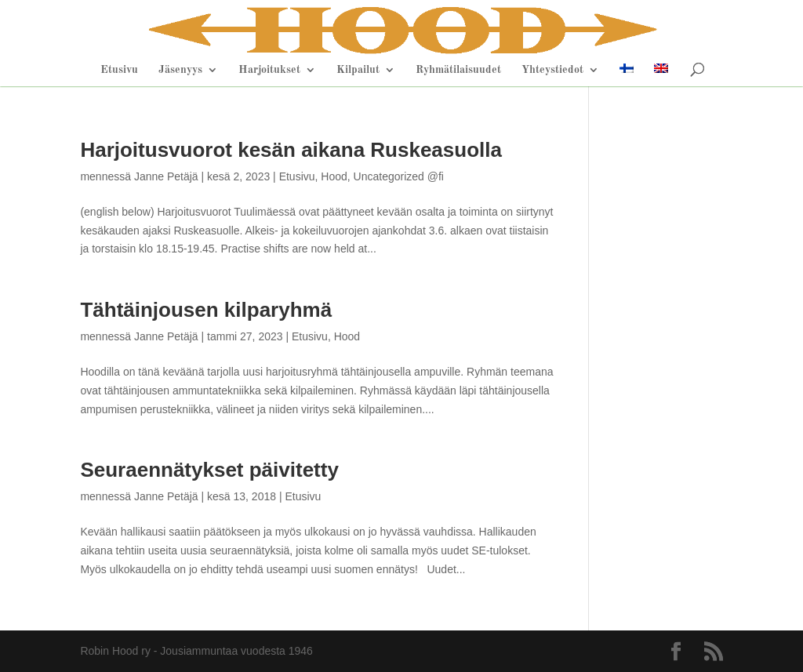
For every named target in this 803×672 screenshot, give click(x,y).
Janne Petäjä (166, 176)
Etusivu (119, 70)
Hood (334, 176)
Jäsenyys (180, 70)
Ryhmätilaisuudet (458, 70)
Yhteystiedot (552, 70)
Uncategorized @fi (399, 176)
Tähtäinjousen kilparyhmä (206, 310)
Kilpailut (358, 70)
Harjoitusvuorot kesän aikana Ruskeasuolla (291, 150)
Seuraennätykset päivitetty (209, 470)
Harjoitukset (269, 70)
